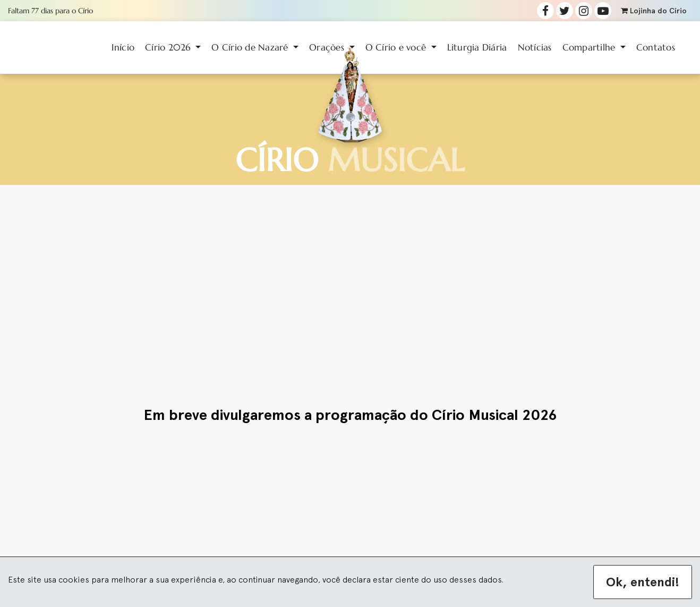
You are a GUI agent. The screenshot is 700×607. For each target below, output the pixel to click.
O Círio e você (397, 47)
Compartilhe (590, 47)
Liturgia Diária (477, 47)
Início (123, 47)
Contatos (656, 47)
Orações (328, 47)
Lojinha (654, 11)
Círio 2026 (169, 47)
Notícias (535, 47)
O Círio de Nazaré (251, 47)
